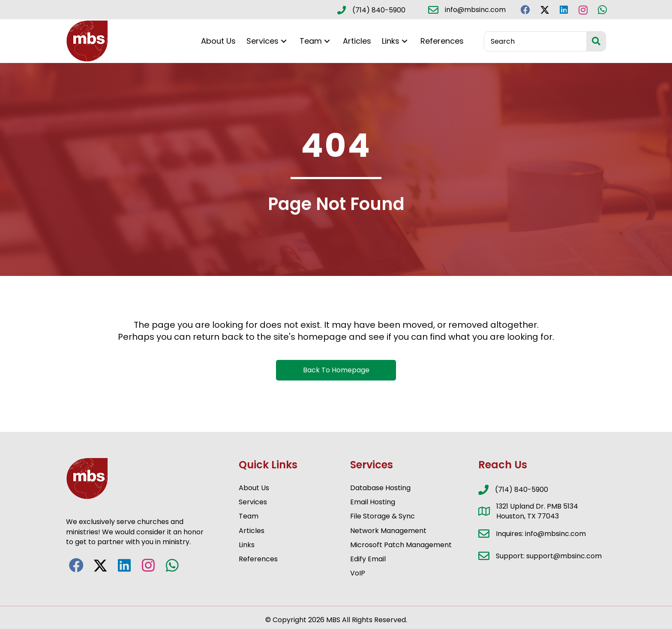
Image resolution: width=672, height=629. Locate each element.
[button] (525, 10)
